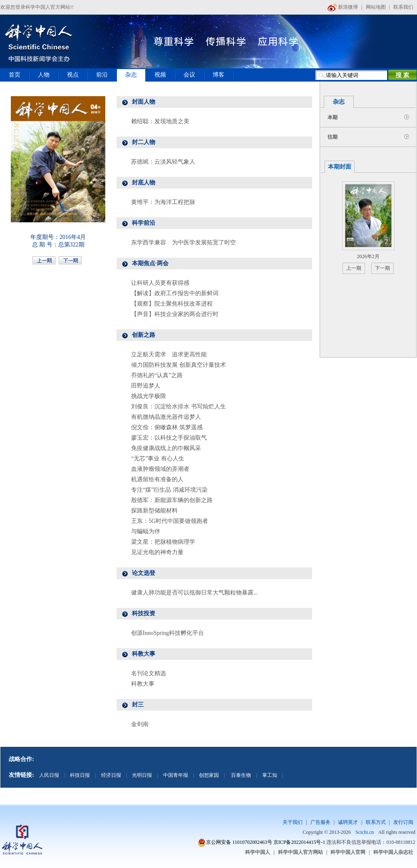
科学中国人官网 (348, 852)
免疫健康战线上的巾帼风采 (166, 448)
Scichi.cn (365, 832)
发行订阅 (403, 822)
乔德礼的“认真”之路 (157, 375)
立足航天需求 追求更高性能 (169, 354)
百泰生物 (240, 775)
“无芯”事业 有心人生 (158, 459)
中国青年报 (176, 775)
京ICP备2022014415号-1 (299, 842)
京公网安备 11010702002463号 (239, 842)
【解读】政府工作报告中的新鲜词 (175, 293)
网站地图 (376, 7)
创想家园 (209, 775)
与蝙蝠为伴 (146, 531)
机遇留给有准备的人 (157, 479)
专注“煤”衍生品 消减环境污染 (169, 490)
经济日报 (111, 775)
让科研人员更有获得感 (160, 283)
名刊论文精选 (149, 673)
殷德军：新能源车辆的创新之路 (172, 500)
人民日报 (49, 775)
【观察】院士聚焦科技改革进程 (172, 304)
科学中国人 (258, 852)
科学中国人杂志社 (393, 852)
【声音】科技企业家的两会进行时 (175, 314)
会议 (189, 75)
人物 (44, 75)
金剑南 (140, 724)
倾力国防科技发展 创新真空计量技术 (179, 365)
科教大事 (143, 684)
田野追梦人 (146, 386)
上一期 (354, 268)
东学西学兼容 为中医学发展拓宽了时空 (184, 242)
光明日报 (142, 775)
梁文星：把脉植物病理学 (163, 542)
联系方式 (376, 822)
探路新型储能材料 (154, 511)
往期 (333, 137)
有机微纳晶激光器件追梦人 (166, 417)
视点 (73, 75)
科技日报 (80, 775)
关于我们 (293, 822)
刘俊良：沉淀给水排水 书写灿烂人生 (179, 407)
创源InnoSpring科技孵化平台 (168, 633)
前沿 (102, 75)
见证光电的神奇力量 (157, 552)
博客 (218, 75)
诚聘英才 (348, 822)
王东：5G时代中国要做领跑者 (170, 521)
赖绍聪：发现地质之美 (160, 121)
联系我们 (403, 7)
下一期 (382, 268)
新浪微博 (343, 7)
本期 (333, 117)
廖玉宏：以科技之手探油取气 (169, 438)
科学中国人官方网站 (300, 852)
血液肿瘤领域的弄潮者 (160, 469)
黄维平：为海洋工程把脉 (163, 202)
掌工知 (270, 775)
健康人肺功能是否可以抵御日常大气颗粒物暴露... (195, 593)
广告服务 (320, 822)
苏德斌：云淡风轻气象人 (163, 162)
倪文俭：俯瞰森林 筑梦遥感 (167, 427)
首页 (15, 75)
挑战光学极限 (149, 396)
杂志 (131, 75)
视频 (160, 75)
